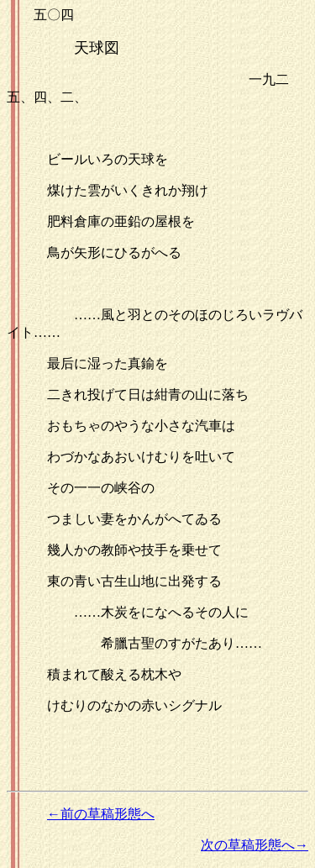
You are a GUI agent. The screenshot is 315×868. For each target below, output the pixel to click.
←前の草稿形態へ (101, 814)
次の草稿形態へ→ (255, 845)
